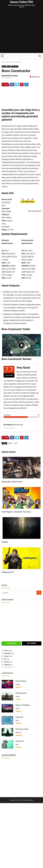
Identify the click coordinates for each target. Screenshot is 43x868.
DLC (5, 659)
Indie (9, 66)
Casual (6, 656)
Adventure (8, 653)
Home (3, 62)
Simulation (15, 66)
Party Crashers (21, 681)
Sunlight (5, 542)
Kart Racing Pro (21, 693)
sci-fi (16, 443)
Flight (10, 443)
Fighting (7, 665)
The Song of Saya (22, 729)
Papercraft (19, 717)
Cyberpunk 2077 (8, 572)
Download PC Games (10, 76)
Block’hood (19, 741)
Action (8, 62)
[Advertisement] (21, 31)
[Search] (40, 56)
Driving (6, 662)
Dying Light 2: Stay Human (12, 482)
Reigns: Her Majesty (23, 705)
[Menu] (3, 56)
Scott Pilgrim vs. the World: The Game (16, 512)
